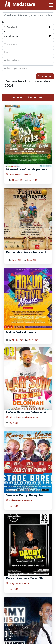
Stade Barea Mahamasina (19, 500)
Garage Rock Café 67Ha (18, 584)
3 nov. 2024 (33, 180)
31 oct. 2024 (17, 180)
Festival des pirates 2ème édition (28, 252)
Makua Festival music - (21, 332)
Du (4, 22)
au (4, 31)
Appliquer (45, 76)
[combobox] (28, 44)
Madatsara (20, 5)
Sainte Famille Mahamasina (20, 175)
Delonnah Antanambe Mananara (22, 417)
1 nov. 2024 (17, 260)
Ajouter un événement (28, 97)
